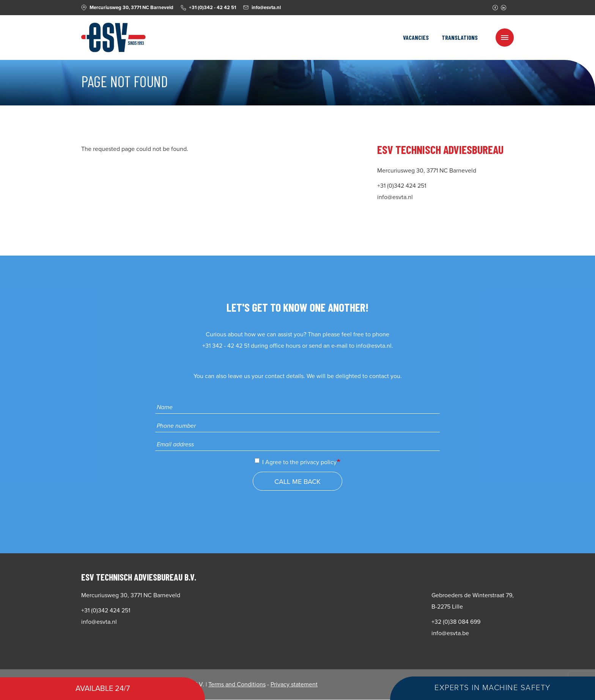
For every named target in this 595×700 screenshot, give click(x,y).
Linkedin (504, 8)
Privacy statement (294, 684)
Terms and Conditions (237, 684)
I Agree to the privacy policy (296, 462)
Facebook (495, 8)
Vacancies (416, 37)
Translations (460, 37)
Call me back (297, 482)
